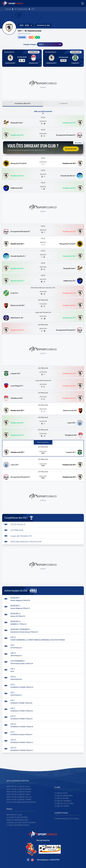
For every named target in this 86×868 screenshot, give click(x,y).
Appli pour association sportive (21, 803)
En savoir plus (71, 150)
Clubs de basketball (64, 797)
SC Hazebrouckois (21, 9)
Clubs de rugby (62, 799)
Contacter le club (43, 25)
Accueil (8, 9)
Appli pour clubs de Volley (19, 798)
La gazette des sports (17, 818)
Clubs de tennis (62, 807)
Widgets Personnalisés (17, 821)
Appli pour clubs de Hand (18, 795)
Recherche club (14, 816)
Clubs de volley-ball (64, 804)
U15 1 (33, 9)
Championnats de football (67, 820)
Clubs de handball (63, 802)
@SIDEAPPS (54, 861)
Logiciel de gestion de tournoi (21, 823)
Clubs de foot (61, 794)
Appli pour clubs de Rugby (19, 793)
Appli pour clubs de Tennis (19, 800)
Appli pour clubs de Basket (19, 790)
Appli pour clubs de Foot (18, 787)
